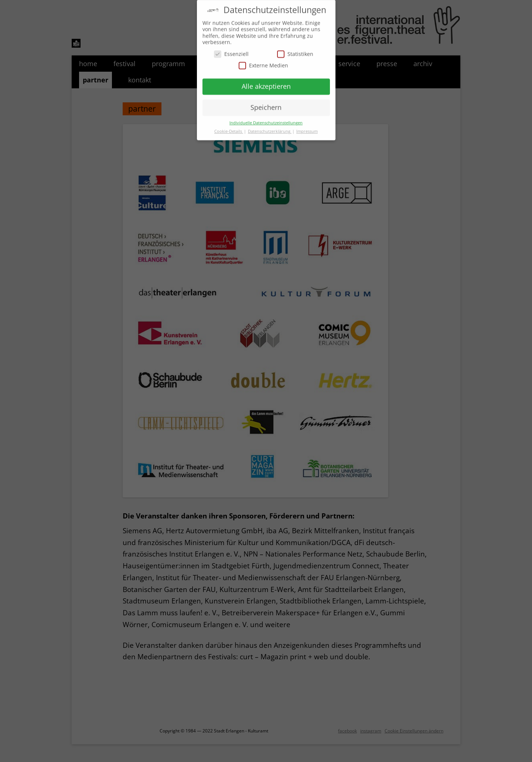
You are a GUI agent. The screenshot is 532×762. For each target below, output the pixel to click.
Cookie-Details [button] (229, 129)
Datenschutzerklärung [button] (270, 129)
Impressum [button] (307, 129)
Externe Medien (263, 63)
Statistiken (295, 51)
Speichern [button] (266, 105)
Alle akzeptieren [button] (266, 84)
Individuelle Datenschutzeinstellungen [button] (266, 120)
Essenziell (231, 51)
